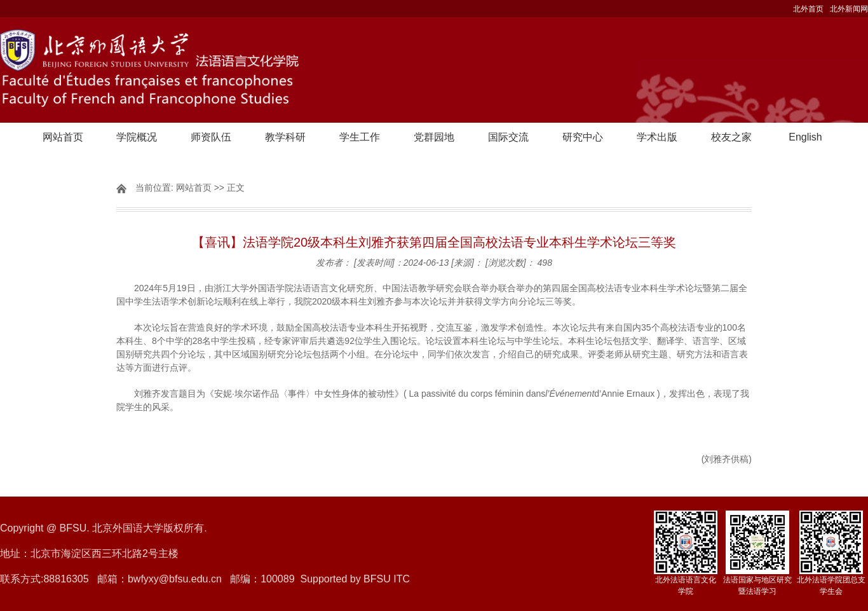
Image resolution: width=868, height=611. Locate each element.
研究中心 (583, 137)
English (805, 137)
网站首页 (63, 137)
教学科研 (285, 137)
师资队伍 (211, 137)
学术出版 (657, 137)
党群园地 (434, 137)
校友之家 (731, 137)
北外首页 (808, 9)
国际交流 (508, 137)
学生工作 (360, 137)
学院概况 (137, 137)
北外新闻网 (849, 9)
